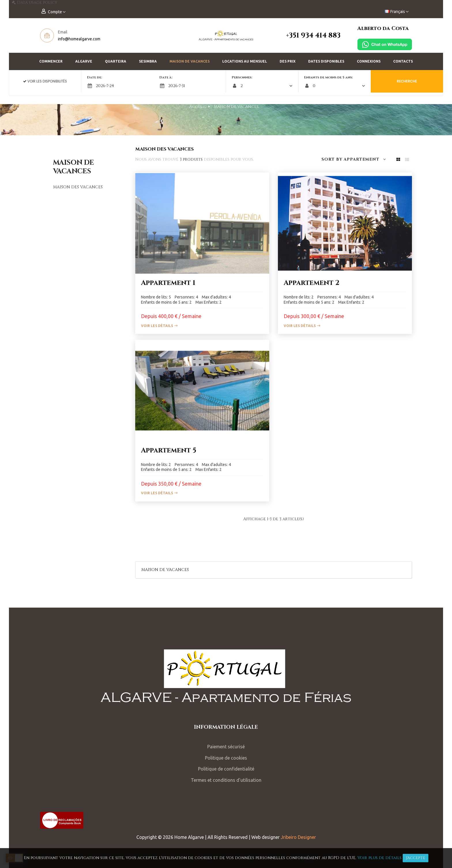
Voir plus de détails (380, 858)
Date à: (169, 77)
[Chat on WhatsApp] (385, 44)
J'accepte (416, 858)
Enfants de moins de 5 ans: (326, 77)
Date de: (100, 77)
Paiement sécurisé (226, 747)
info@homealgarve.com (79, 39)
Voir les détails (157, 326)
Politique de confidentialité (226, 769)
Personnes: (242, 77)
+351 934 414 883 (313, 35)
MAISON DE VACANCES (74, 167)
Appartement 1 (168, 283)
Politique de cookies (226, 758)
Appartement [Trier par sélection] (365, 159)
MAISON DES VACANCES (78, 187)
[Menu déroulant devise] (397, 12)
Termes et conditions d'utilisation (226, 780)
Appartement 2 (312, 283)
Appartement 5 (169, 450)
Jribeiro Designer (298, 837)
